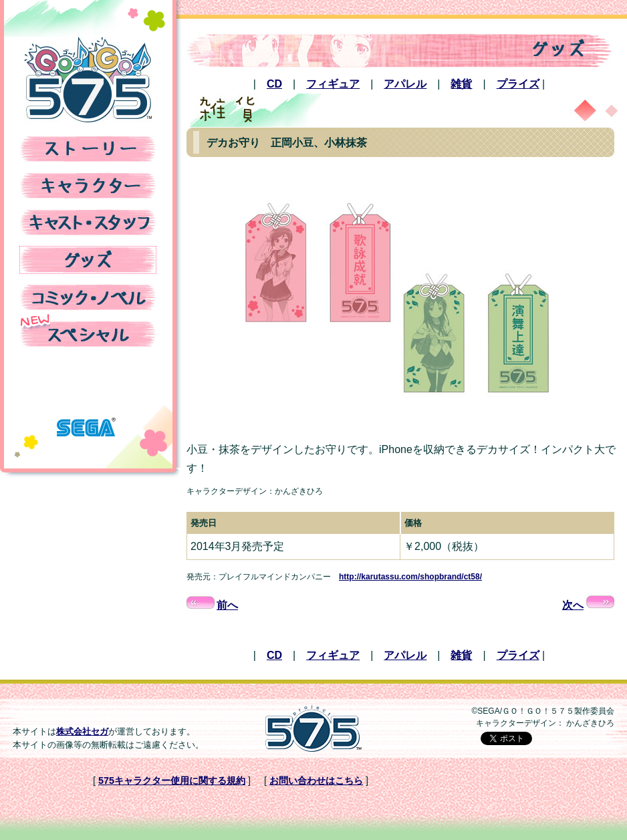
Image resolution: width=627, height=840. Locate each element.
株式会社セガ (82, 731)
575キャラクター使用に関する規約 (172, 781)
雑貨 (461, 84)
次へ (588, 605)
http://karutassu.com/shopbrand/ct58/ (410, 577)
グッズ (88, 260)
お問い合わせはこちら (316, 781)
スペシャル (88, 334)
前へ (212, 605)
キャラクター (88, 186)
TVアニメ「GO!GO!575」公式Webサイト (88, 80)
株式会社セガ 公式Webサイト (86, 421)
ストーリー (88, 149)
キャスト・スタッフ (88, 223)
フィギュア (333, 84)
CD (274, 84)
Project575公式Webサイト (313, 728)
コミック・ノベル (88, 297)
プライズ (518, 84)
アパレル (405, 84)
